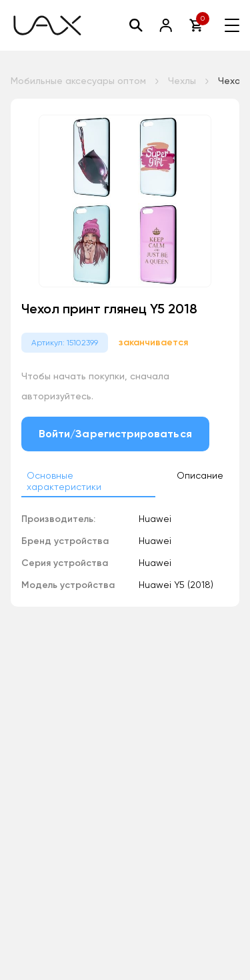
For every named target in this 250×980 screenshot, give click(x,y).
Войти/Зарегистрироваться (115, 434)
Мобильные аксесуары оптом (78, 81)
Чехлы (182, 81)
